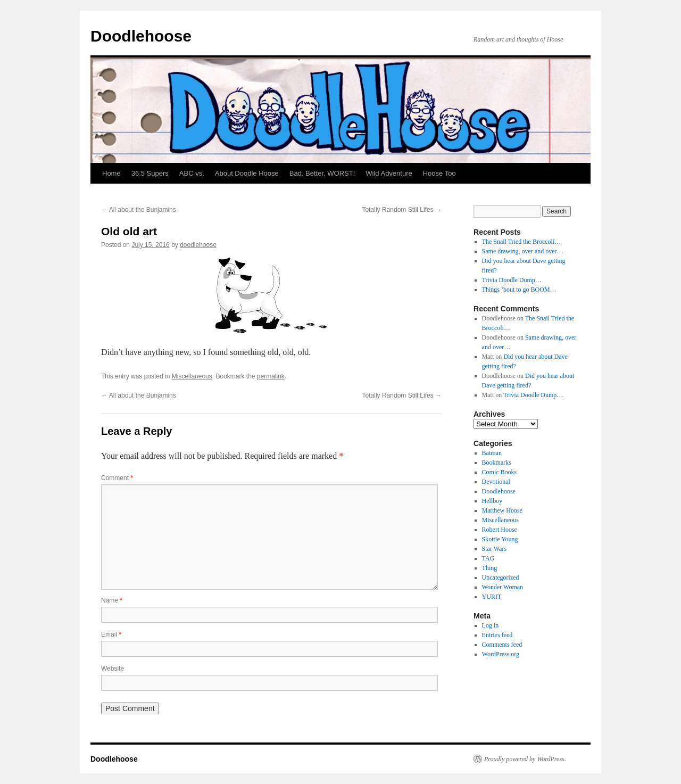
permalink (271, 376)
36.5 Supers (150, 173)
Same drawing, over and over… (523, 251)
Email (111, 634)
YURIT (492, 597)
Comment (117, 478)
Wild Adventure (389, 173)
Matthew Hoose (502, 510)
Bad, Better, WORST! (322, 173)
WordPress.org (501, 654)
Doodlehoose (141, 36)
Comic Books (500, 472)
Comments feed (502, 645)
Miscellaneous (192, 376)
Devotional (496, 482)
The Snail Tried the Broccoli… (522, 242)
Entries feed (497, 635)
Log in (491, 625)
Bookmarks (497, 463)
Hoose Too (439, 173)
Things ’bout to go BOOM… (519, 290)
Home (111, 173)
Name (112, 600)
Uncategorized (501, 577)
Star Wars (494, 549)
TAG (488, 558)
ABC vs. (192, 173)
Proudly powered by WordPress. (525, 759)
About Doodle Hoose (247, 173)
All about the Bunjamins (139, 210)
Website (113, 669)
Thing (490, 568)
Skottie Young (500, 539)
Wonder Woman (503, 587)
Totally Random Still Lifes (402, 210)
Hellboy (492, 501)
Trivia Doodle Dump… (512, 280)
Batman (492, 453)
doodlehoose (198, 245)
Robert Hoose (500, 530)
